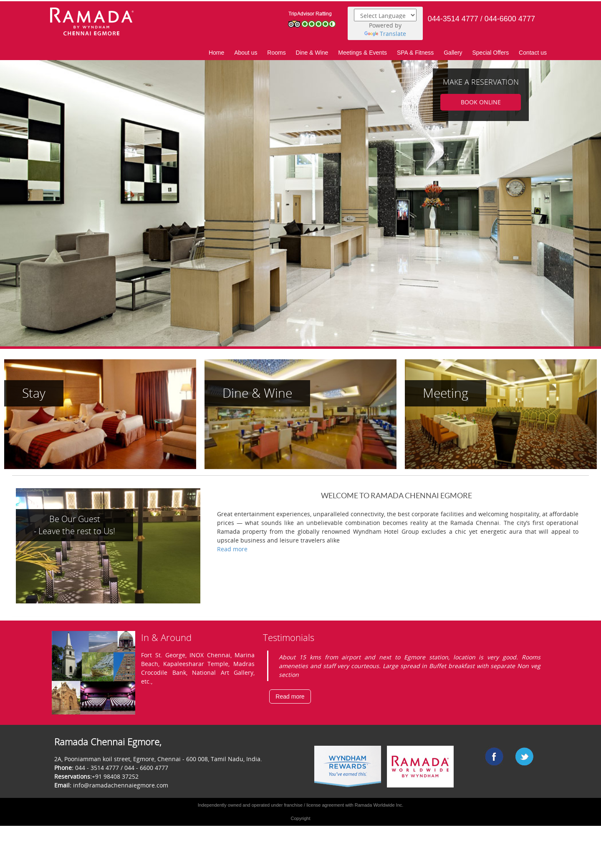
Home (216, 53)
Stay (34, 393)
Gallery (453, 53)
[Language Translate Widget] (385, 15)
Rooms (276, 53)
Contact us (533, 53)
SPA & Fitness (415, 53)
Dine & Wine (312, 53)
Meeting (446, 393)
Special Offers (490, 53)
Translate (385, 34)
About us (246, 53)
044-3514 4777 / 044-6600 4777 (481, 19)
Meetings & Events (362, 53)
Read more (232, 549)
